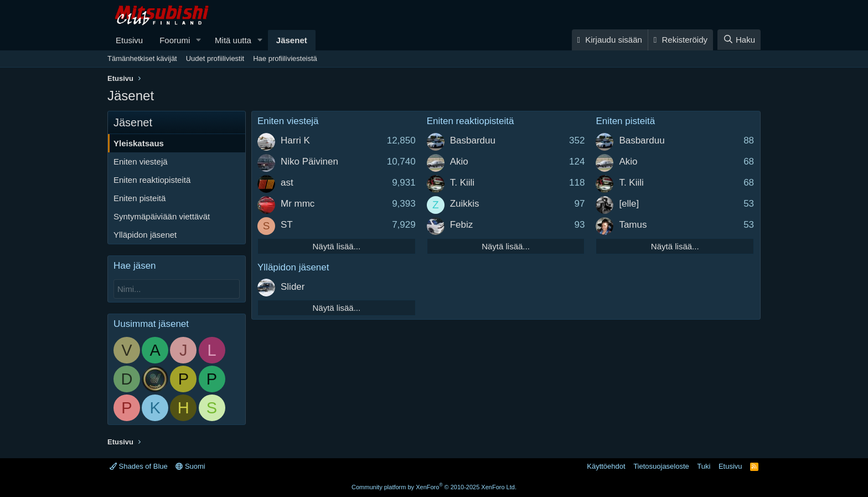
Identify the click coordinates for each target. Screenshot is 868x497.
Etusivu (129, 40)
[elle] (629, 204)
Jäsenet (292, 40)
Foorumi (175, 40)
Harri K (295, 140)
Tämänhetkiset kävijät (142, 58)
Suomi (190, 466)
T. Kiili (462, 183)
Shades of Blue (139, 466)
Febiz (462, 225)
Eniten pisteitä (139, 198)
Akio (459, 162)
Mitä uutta (233, 40)
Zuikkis (465, 204)
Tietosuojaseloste (661, 466)
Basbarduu (473, 140)
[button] (199, 40)
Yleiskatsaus (139, 143)
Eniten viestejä (141, 162)
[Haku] (739, 40)
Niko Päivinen (309, 162)
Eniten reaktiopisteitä (152, 180)
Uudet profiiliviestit (215, 58)
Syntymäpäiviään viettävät (162, 216)
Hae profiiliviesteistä (285, 58)
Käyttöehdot (606, 466)
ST (287, 225)
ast (287, 183)
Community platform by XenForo (434, 487)
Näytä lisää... (336, 246)
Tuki (704, 466)
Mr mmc (298, 204)
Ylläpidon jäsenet (145, 235)
